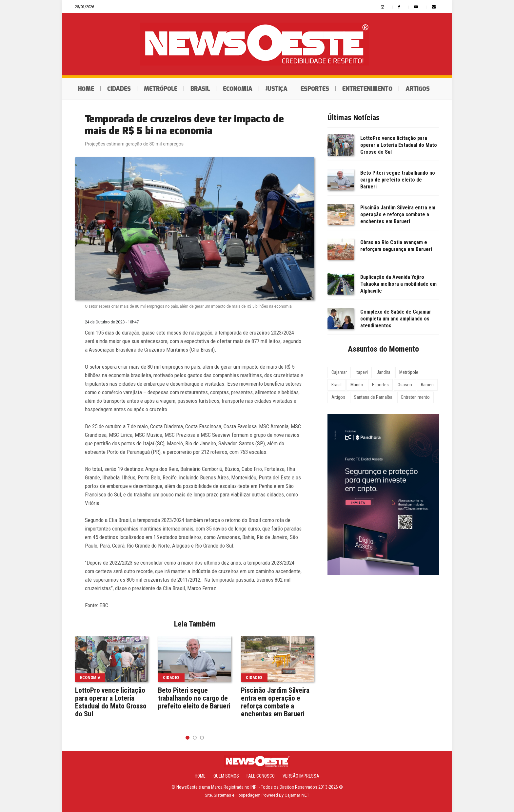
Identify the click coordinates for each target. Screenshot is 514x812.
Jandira (384, 372)
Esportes (315, 89)
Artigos (418, 89)
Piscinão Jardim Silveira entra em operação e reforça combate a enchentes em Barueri (275, 702)
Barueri (427, 385)
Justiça (277, 89)
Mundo (357, 385)
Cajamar (339, 372)
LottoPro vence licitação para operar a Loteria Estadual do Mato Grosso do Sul (111, 702)
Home (86, 89)
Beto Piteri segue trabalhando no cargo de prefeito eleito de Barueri (194, 698)
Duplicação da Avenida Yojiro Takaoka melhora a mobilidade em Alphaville (398, 284)
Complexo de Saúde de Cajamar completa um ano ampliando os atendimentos (396, 319)
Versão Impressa (301, 776)
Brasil (200, 89)
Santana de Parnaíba (373, 397)
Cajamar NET (297, 795)
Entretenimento (367, 89)
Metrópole (161, 89)
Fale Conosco (261, 776)
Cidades (119, 89)
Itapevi (362, 372)
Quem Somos (226, 776)
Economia (238, 89)
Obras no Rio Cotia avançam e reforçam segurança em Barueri (396, 246)
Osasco (405, 385)
